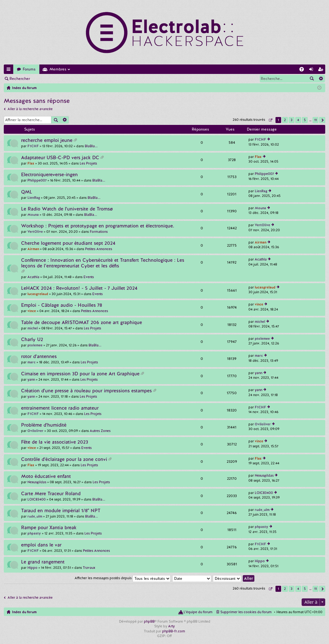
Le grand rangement (43, 562)
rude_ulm (35, 516)
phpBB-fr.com (174, 631)
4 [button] (298, 120)
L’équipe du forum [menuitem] (198, 612)
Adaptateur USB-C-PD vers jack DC (60, 158)
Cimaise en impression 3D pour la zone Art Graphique (80, 374)
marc (31, 362)
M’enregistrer (79, 79)
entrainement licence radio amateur (60, 408)
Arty (171, 626)
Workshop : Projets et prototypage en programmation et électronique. (98, 226)
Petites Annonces (99, 249)
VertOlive (35, 232)
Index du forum (24, 612)
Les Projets (88, 163)
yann (31, 379)
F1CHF (33, 146)
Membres (58, 69)
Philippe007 (37, 180)
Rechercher (20, 79)
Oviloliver (35, 431)
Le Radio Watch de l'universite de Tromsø (67, 209)
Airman (33, 249)
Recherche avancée (321, 79)
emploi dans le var (41, 545)
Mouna (33, 215)
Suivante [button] (322, 120)
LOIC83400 (37, 499)
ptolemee (35, 345)
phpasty (34, 533)
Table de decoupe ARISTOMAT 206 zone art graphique (82, 323)
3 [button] (292, 120)
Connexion (48, 79)
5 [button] (305, 120)
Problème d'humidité (44, 425)
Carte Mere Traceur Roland (51, 494)
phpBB (149, 621)
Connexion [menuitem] (312, 70)
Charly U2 (32, 340)
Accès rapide (10, 70)
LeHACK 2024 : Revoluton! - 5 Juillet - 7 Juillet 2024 (79, 288)
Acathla (33, 277)
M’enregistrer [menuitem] (322, 70)
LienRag (34, 198)
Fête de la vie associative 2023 (55, 442)
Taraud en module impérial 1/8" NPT (61, 511)
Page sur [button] (270, 120)
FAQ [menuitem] (303, 70)
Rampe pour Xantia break (49, 528)
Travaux (89, 568)
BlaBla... (91, 146)
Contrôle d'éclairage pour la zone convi (64, 459)
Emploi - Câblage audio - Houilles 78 (62, 305)
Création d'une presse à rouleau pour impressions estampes (86, 391)
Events (89, 277)
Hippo (32, 568)
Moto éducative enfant (46, 476)
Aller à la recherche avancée (30, 109)
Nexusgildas (37, 482)
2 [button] (285, 120)
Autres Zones (100, 431)
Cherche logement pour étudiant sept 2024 (68, 243)
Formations (99, 232)
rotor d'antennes (39, 357)
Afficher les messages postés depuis (123, 578)
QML (27, 192)
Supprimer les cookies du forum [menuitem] (246, 612)
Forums (29, 69)
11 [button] (315, 120)
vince (32, 311)
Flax (31, 163)
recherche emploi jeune (47, 140)
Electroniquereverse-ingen (49, 175)
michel (33, 328)
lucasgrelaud (38, 294)
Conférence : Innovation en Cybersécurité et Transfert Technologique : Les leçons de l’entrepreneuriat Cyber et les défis (103, 263)
